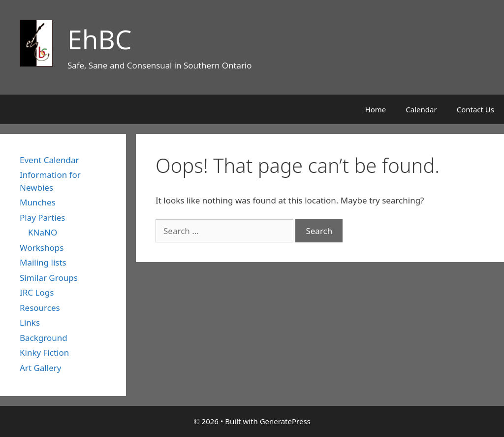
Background (44, 338)
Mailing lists (43, 262)
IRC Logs (37, 292)
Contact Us (475, 109)
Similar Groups (49, 278)
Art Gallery (40, 368)
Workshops (42, 248)
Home (376, 109)
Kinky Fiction (44, 353)
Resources (40, 308)
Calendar (421, 109)
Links (30, 322)
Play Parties (42, 218)
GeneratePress (285, 421)
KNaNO (43, 232)
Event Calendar (49, 160)
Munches (38, 202)
